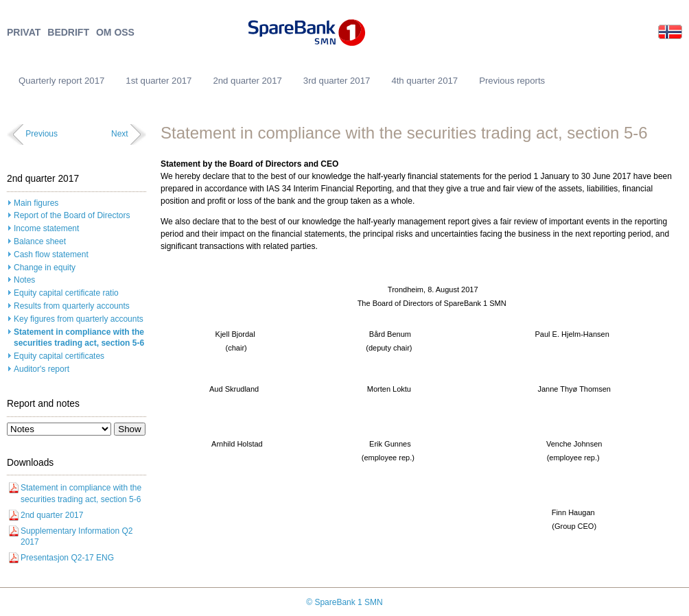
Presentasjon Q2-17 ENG (67, 558)
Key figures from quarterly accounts (79, 319)
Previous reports (512, 81)
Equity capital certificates (59, 356)
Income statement (46, 228)
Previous (42, 134)
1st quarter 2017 (159, 81)
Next (120, 134)
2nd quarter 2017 (247, 81)
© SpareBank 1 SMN (344, 602)
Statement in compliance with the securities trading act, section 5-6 (79, 338)
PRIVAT (24, 33)
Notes (24, 280)
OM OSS (115, 33)
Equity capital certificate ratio (66, 293)
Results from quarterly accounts (72, 306)
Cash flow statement (51, 254)
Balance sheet (40, 241)
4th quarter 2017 (424, 81)
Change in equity (45, 268)
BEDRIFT (68, 33)
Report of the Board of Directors (72, 215)
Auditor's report (42, 369)
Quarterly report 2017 (61, 81)
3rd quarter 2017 (337, 81)
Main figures (36, 203)
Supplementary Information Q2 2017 (77, 537)
